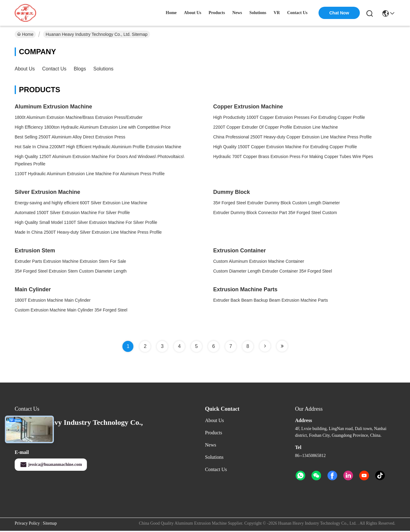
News (211, 445)
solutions (258, 13)
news (237, 13)
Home (171, 13)
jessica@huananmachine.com (51, 465)
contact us (298, 13)
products (217, 13)
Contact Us (54, 69)
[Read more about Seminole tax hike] (265, 346)
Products (214, 433)
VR (277, 13)
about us (192, 13)
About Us (25, 69)
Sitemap (50, 523)
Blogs (80, 69)
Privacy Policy (27, 523)
